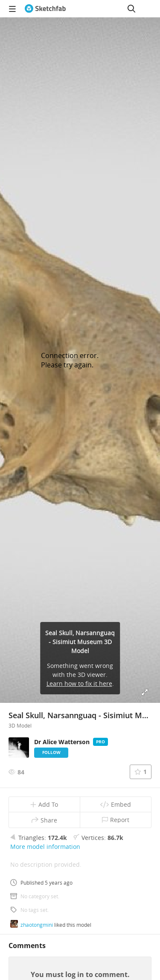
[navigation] (12, 9)
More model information (45, 847)
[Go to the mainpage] (45, 9)
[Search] (131, 9)
